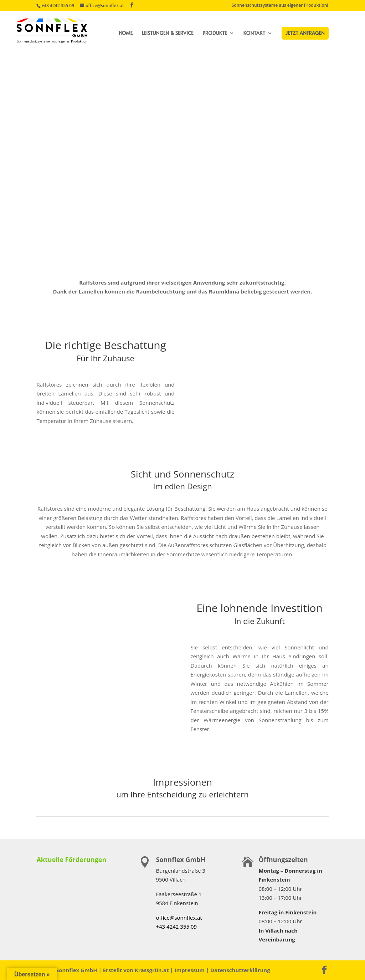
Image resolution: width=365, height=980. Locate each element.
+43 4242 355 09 (58, 6)
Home (126, 34)
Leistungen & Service (168, 34)
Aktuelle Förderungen (71, 859)
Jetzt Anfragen (305, 33)
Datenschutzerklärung (240, 970)
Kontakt (255, 34)
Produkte (215, 34)
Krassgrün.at (152, 970)
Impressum (190, 970)
